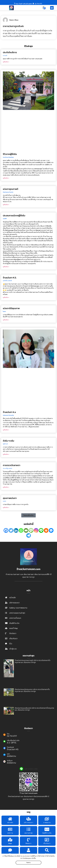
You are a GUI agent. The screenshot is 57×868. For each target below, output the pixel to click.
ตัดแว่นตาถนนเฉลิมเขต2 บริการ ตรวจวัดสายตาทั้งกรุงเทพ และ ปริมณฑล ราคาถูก (34, 709)
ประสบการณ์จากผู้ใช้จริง (14, 216)
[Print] (46, 530)
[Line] (41, 530)
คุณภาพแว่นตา (10, 498)
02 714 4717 (12, 736)
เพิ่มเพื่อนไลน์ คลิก (13, 740)
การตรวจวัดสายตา (12, 465)
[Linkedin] (16, 530)
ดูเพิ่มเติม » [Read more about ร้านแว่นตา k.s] (6, 430)
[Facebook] (6, 530)
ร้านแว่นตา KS (13, 749)
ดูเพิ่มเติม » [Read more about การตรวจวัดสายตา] (6, 487)
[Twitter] (11, 530)
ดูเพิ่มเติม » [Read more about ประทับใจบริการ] (6, 62)
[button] (52, 8)
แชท (8, 754)
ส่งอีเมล (10, 761)
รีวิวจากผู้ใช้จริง (10, 154)
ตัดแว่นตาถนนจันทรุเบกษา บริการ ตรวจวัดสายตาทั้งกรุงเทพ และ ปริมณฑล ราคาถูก (32, 690)
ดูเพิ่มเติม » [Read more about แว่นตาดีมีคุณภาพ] (6, 320)
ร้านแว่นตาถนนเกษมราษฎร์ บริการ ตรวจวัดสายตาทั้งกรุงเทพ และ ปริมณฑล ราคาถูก (33, 661)
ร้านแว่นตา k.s (9, 412)
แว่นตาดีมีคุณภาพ (11, 308)
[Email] (26, 530)
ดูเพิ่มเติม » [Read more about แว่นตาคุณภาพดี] (6, 205)
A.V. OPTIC (12, 743)
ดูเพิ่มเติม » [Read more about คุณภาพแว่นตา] (6, 507)
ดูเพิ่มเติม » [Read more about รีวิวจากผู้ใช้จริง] (6, 178)
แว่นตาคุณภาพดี (11, 189)
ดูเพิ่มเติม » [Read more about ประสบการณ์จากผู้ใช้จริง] (6, 267)
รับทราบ (28, 863)
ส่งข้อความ (11, 756)
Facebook (10, 747)
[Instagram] (36, 530)
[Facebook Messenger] (51, 530)
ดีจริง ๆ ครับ (9, 441)
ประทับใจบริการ (10, 52)
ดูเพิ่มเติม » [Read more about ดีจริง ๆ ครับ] (6, 454)
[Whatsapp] (21, 530)
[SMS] (31, 530)
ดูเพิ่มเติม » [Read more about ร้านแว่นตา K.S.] (6, 297)
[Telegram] (29, 535)
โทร (8, 734)
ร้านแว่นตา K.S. (10, 278)
